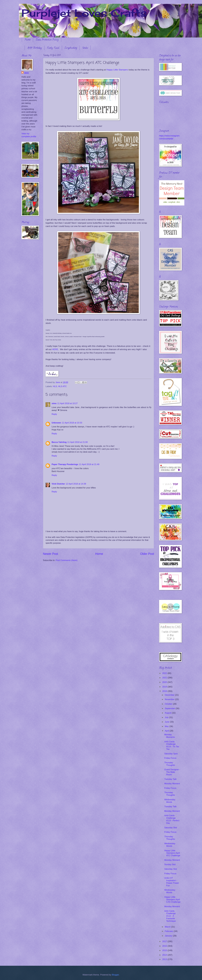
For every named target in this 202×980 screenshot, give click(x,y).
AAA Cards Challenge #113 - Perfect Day (172, 819)
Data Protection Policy (47, 40)
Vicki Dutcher (58, 484)
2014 (165, 955)
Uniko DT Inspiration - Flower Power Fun (172, 882)
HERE (55, 349)
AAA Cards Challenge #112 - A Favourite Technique (170, 916)
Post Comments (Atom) (67, 560)
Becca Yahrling (59, 442)
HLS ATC (62, 386)
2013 (165, 959)
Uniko (85, 48)
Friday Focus (170, 758)
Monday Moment (172, 784)
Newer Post (50, 554)
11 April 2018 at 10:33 (72, 423)
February (169, 931)
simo (54, 403)
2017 (165, 941)
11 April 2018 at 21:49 (89, 464)
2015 (165, 950)
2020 (165, 682)
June (167, 722)
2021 (165, 678)
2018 (165, 691)
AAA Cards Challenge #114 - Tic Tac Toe (172, 745)
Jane (26, 73)
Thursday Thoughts (170, 764)
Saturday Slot (171, 828)
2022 (165, 673)
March (168, 927)
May (167, 726)
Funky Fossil (53, 48)
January (169, 936)
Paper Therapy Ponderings (65, 464)
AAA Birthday (35, 48)
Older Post (147, 554)
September (170, 708)
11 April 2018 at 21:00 (77, 442)
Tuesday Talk (170, 779)
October (169, 704)
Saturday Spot (171, 754)
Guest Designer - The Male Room (172, 772)
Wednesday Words (170, 801)
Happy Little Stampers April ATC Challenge (172, 853)
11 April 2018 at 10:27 (67, 403)
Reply (54, 414)
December (170, 695)
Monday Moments (169, 736)
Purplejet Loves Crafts (84, 13)
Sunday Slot (170, 864)
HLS (55, 386)
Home (27, 40)
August (168, 713)
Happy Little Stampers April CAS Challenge (172, 900)
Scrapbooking (71, 48)
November (170, 699)
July (167, 717)
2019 (165, 687)
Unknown (56, 423)
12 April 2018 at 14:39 (76, 484)
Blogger (115, 975)
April (167, 731)
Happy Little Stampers (117, 70)
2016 (165, 946)
